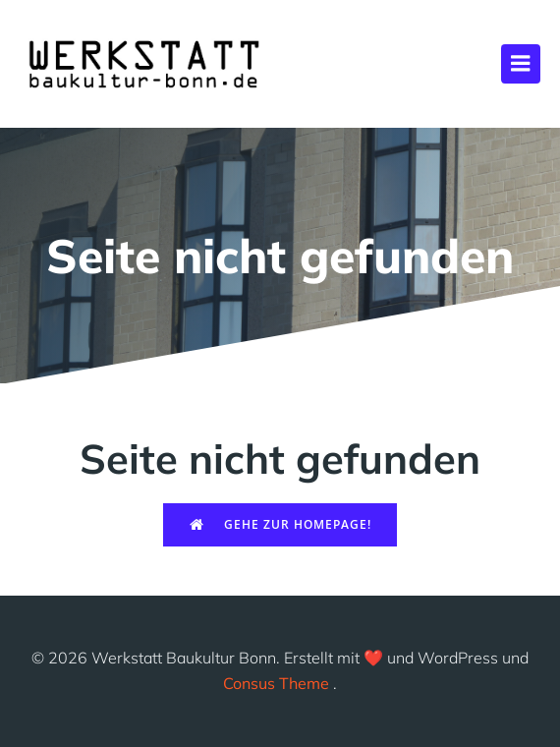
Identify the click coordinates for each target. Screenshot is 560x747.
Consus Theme (276, 683)
